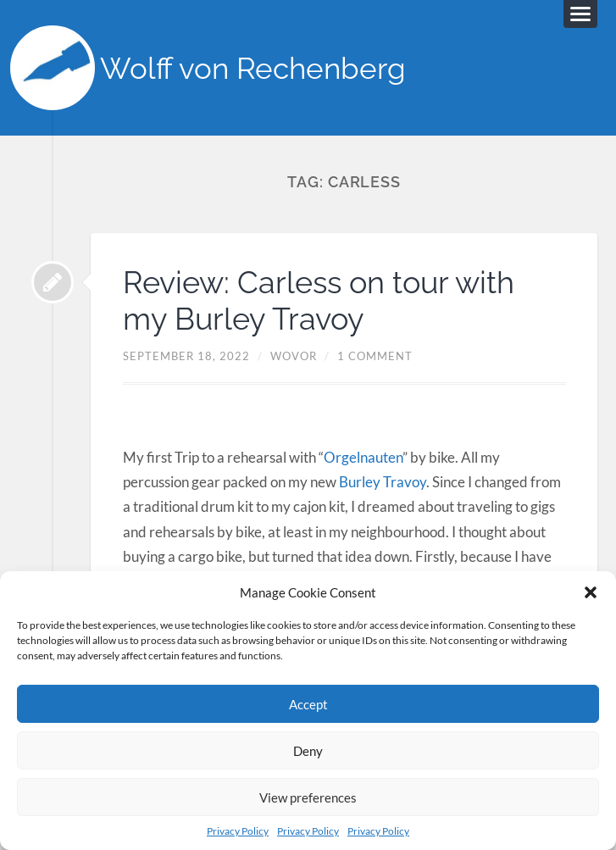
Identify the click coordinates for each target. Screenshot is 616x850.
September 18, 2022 (186, 356)
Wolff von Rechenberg (253, 68)
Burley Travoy (383, 482)
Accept (308, 704)
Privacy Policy (238, 831)
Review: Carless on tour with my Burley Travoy (319, 300)
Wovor (294, 356)
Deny (308, 751)
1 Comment (375, 356)
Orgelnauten (363, 457)
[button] (591, 592)
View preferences (308, 797)
